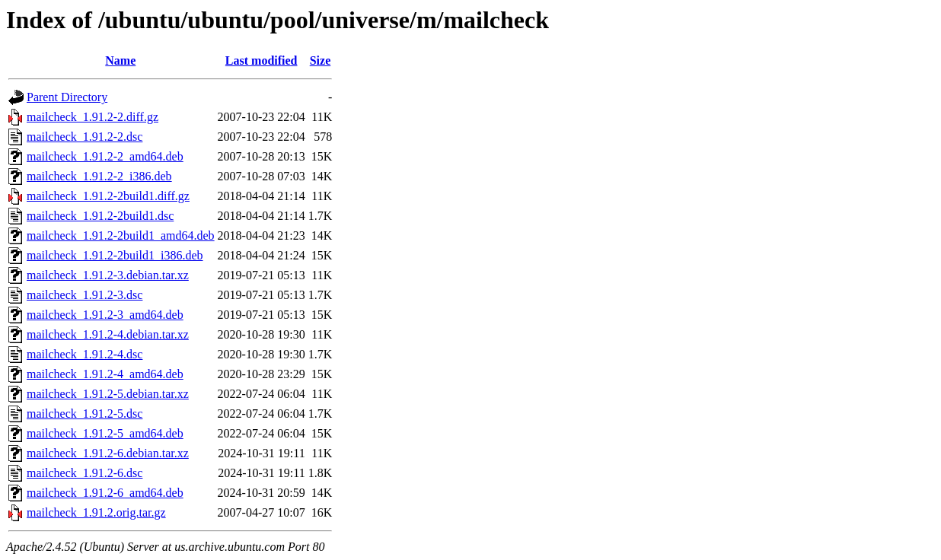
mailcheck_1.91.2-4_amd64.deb (105, 374)
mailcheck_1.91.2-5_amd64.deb (105, 433)
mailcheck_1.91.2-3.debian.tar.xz (108, 275)
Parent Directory (67, 97)
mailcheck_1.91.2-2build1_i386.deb (115, 255)
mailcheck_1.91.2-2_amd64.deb (105, 156)
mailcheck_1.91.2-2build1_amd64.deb (121, 235)
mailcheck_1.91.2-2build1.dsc (100, 216)
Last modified (262, 60)
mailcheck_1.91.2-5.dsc (85, 414)
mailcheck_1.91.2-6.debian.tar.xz (108, 453)
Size (321, 60)
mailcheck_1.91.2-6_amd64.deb (105, 493)
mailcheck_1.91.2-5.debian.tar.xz (108, 394)
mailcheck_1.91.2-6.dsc (85, 473)
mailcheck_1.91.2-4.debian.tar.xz (108, 334)
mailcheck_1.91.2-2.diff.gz (93, 117)
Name (120, 60)
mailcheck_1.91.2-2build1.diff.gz (108, 196)
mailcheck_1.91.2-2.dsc (85, 137)
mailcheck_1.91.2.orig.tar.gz (96, 512)
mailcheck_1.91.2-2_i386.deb (99, 176)
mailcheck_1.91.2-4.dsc (85, 354)
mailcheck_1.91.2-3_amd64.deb (105, 315)
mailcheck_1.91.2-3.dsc (85, 295)
